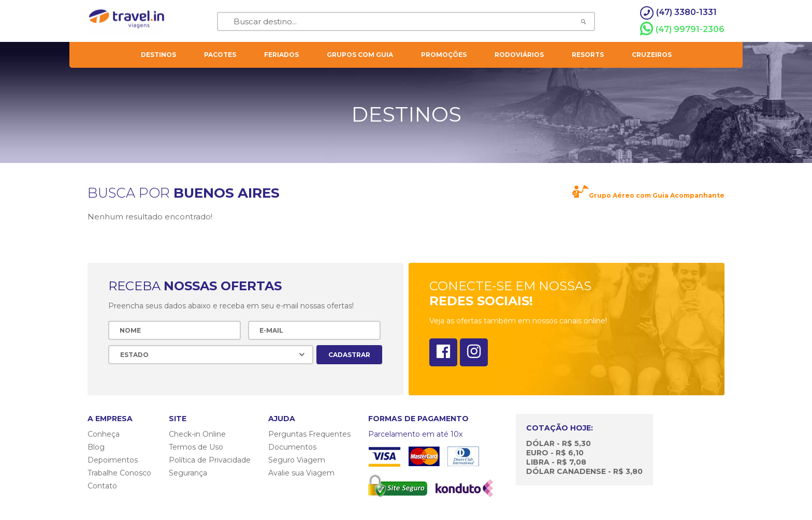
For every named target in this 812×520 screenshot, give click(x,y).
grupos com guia (360, 55)
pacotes (220, 55)
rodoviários (519, 55)
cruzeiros (652, 55)
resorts (588, 55)
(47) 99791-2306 (682, 29)
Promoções (444, 55)
